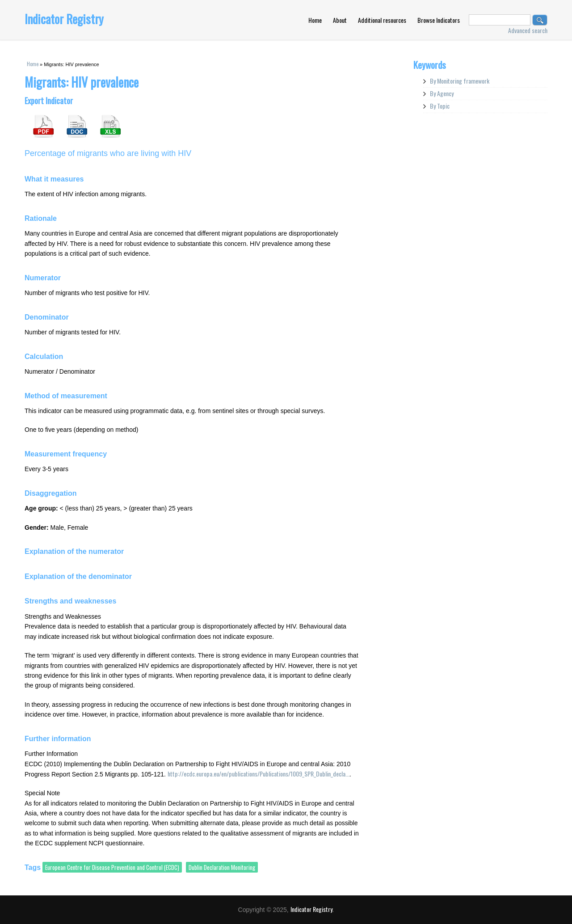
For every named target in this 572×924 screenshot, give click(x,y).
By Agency (442, 93)
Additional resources (382, 20)
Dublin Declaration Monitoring (222, 867)
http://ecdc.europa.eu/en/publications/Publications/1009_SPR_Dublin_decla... (259, 774)
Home (315, 20)
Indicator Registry (64, 19)
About (340, 20)
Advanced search (528, 30)
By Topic (440, 106)
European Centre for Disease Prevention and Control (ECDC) (112, 867)
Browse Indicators (439, 20)
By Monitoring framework (460, 81)
